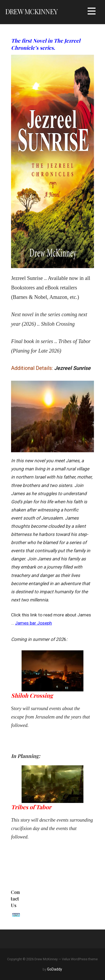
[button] (92, 12)
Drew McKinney (31, 11)
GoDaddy (55, 969)
